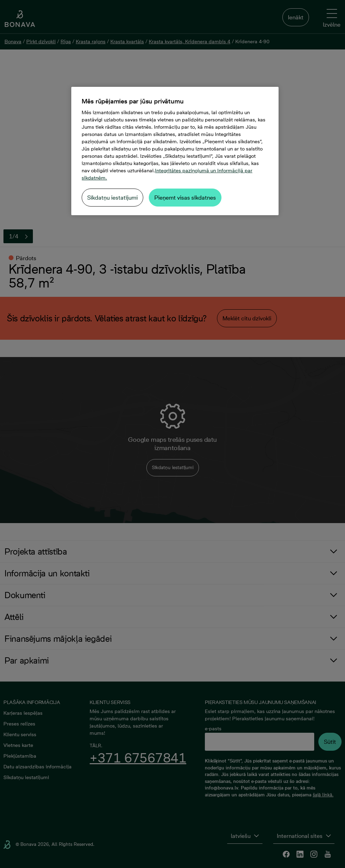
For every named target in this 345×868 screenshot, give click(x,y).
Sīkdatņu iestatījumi (112, 198)
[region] (175, 151)
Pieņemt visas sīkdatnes (185, 198)
